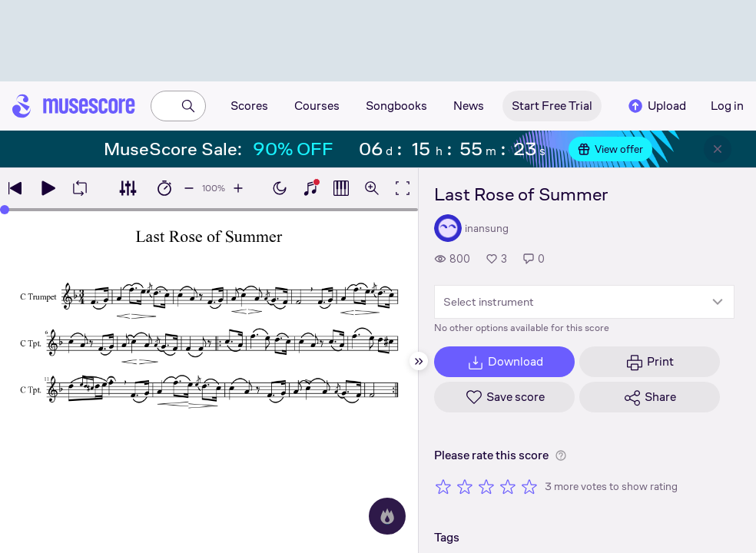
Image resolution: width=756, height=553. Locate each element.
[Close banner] (718, 149)
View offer (610, 149)
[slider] (5, 210)
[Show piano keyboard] (310, 188)
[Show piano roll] (341, 188)
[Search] (188, 106)
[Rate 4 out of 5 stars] (508, 486)
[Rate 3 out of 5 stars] (486, 486)
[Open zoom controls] (372, 188)
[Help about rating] (561, 455)
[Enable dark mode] (280, 188)
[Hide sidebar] (419, 361)
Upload (656, 106)
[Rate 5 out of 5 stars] (529, 486)
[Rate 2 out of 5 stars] (465, 486)
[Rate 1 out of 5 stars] (443, 486)
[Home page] (74, 106)
